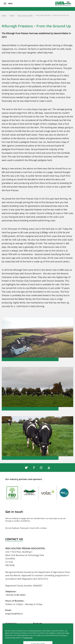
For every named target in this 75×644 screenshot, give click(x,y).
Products (38, 624)
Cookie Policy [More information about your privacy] (28, 640)
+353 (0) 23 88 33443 (15, 595)
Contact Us (11, 624)
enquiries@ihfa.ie (14, 614)
